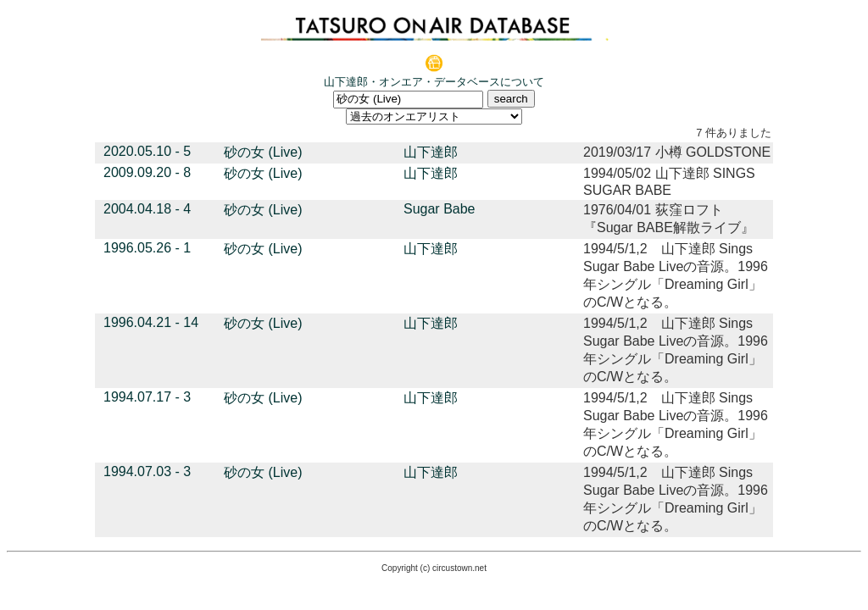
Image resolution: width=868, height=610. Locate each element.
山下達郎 (431, 152)
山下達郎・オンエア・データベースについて (434, 82)
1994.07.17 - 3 (147, 397)
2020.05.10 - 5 (147, 151)
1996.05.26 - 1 (147, 248)
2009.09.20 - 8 (147, 172)
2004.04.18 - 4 (147, 209)
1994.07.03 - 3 (147, 471)
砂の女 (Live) (263, 152)
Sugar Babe (440, 209)
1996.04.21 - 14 (151, 322)
